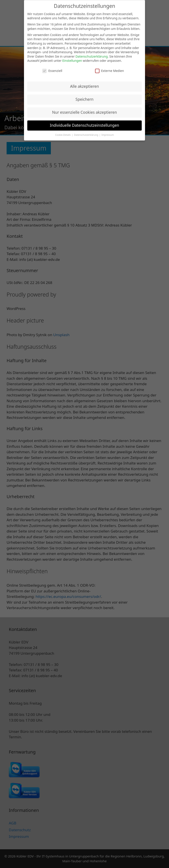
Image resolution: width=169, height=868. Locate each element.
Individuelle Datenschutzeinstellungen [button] (85, 122)
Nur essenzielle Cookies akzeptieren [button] (84, 109)
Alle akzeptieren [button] (85, 83)
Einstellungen (72, 57)
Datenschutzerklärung (92, 53)
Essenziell (52, 67)
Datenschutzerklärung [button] (86, 131)
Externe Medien (109, 67)
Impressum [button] (108, 131)
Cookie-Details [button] (63, 131)
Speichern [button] (84, 96)
